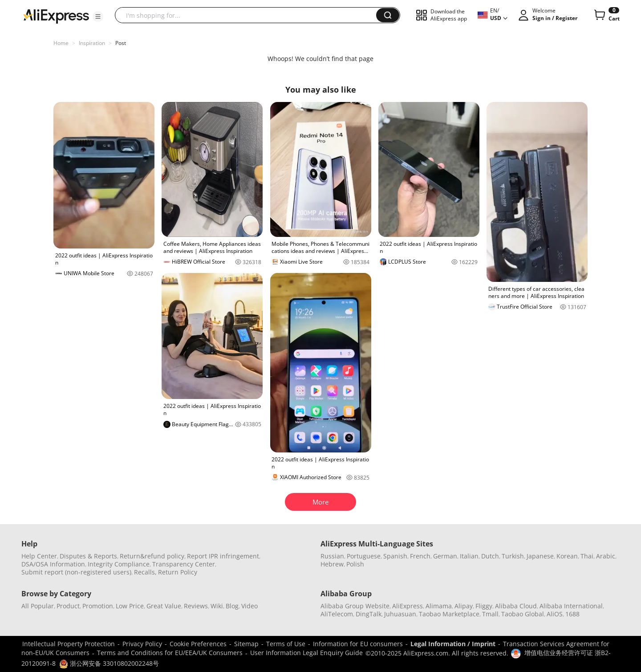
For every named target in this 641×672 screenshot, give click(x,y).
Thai (587, 556)
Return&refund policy (152, 556)
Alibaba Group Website (355, 606)
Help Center (39, 556)
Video (250, 606)
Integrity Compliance (119, 564)
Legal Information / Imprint (453, 644)
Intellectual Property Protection (69, 644)
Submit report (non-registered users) (76, 572)
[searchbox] (249, 15)
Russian (332, 556)
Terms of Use (286, 644)
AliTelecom (337, 614)
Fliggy (484, 606)
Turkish (513, 556)
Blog (232, 606)
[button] (98, 16)
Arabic (606, 556)
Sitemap (246, 644)
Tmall (490, 614)
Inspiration (92, 43)
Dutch (490, 556)
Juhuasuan (400, 614)
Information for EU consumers (358, 644)
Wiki (217, 606)
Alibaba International (571, 606)
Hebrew (332, 564)
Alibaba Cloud (516, 606)
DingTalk (369, 614)
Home (61, 43)
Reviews (196, 606)
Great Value (164, 606)
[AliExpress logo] (56, 16)
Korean (567, 556)
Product (68, 606)
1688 (572, 614)
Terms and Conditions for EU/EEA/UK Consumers (170, 653)
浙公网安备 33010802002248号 (109, 663)
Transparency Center (184, 564)
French (420, 556)
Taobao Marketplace (449, 614)
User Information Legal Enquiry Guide (306, 653)
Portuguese (364, 556)
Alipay (464, 606)
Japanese (540, 556)
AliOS (555, 614)
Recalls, (145, 572)
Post (121, 43)
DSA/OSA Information (53, 564)
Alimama (439, 606)
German (445, 556)
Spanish (395, 556)
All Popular (38, 606)
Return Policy (178, 572)
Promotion (98, 606)
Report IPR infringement (223, 556)
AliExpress (408, 606)
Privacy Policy (142, 644)
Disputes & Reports (88, 556)
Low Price (130, 606)
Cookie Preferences (198, 644)
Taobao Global (523, 614)
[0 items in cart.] (606, 15)
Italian (469, 556)
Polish (355, 564)
